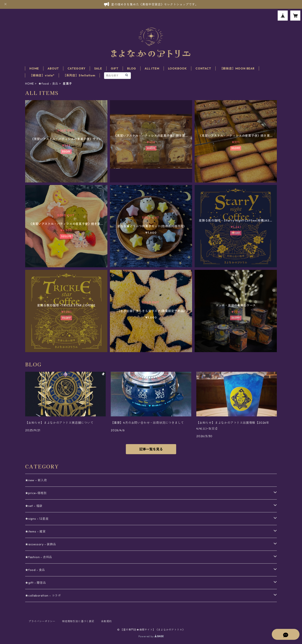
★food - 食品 (48, 84)
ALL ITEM (152, 68)
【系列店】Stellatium (79, 75)
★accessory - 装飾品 (41, 544)
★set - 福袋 (34, 506)
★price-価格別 (36, 493)
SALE (98, 68)
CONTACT (203, 68)
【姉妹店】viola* (42, 75)
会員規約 (106, 621)
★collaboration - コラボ (43, 595)
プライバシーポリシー (42, 621)
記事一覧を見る (151, 449)
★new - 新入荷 (36, 480)
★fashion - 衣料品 (39, 557)
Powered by (151, 636)
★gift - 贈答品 (36, 583)
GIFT (115, 68)
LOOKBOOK (177, 68)
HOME (34, 68)
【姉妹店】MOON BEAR (237, 68)
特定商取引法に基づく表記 (78, 621)
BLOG (132, 68)
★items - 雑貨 (35, 531)
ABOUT (53, 68)
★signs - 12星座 (37, 519)
